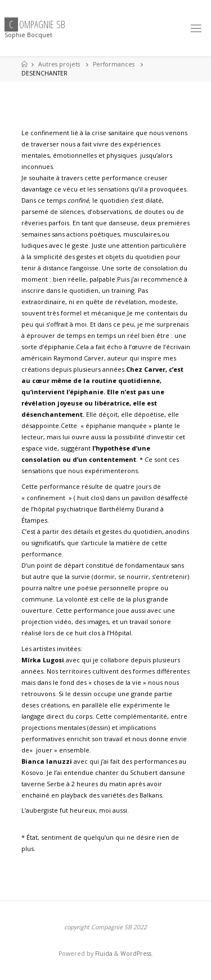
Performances (114, 64)
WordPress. (137, 954)
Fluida (103, 954)
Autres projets (59, 64)
